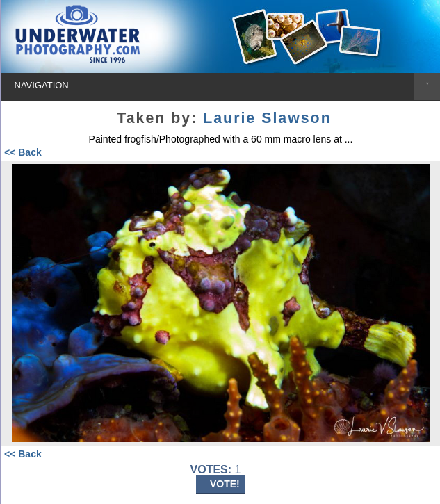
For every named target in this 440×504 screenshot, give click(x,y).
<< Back (23, 152)
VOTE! (225, 484)
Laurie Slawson (267, 118)
